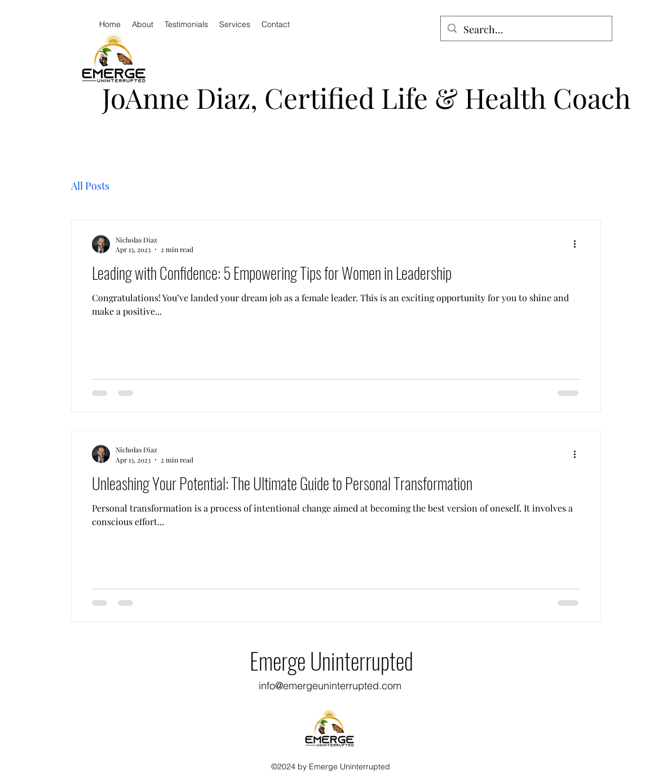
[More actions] (578, 244)
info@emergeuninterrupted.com (330, 686)
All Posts (90, 186)
